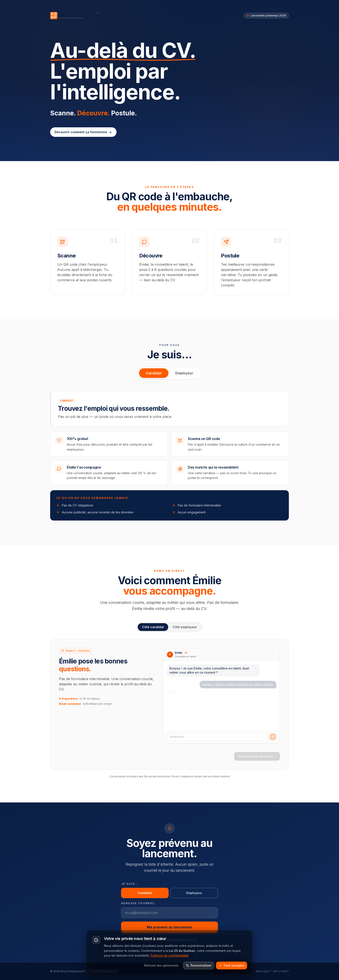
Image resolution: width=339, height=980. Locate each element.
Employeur (184, 373)
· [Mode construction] (5, 975)
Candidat (154, 373)
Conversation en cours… (257, 756)
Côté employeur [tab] (185, 627)
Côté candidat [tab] (153, 627)
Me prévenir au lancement (169, 927)
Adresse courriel (138, 903)
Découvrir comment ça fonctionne (83, 132)
